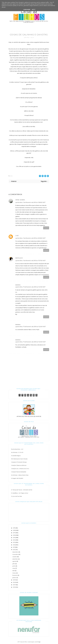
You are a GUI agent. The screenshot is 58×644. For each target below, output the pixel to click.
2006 (14, 587)
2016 (14, 535)
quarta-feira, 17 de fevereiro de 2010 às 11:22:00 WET (30, 327)
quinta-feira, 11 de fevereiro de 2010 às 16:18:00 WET (30, 238)
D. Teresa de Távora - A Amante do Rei (22, 490)
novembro (15, 554)
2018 (14, 530)
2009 (14, 580)
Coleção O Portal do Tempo (19, 462)
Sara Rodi (27, 37)
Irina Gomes (20, 200)
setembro (15, 559)
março (14, 573)
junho (14, 566)
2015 (14, 538)
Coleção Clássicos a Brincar (19, 465)
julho (14, 564)
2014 (14, 540)
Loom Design (37, 642)
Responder (46, 228)
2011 (14, 547)
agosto (14, 561)
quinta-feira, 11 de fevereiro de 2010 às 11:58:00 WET (30, 202)
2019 (14, 528)
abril (14, 571)
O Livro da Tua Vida (16, 496)
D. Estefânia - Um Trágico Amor (20, 493)
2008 (14, 582)
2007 (14, 585)
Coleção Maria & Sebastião (19, 472)
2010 (14, 550)
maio (14, 568)
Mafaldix (19, 258)
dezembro (15, 552)
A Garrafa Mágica (16, 456)
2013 (14, 542)
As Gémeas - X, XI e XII (17, 452)
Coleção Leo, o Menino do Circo (20, 469)
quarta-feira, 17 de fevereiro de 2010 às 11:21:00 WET (30, 287)
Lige (17, 236)
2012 (14, 545)
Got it (34, 10)
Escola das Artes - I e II (17, 449)
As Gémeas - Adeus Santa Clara (20, 475)
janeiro (14, 578)
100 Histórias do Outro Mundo (19, 459)
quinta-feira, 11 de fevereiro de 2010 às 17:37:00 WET (30, 261)
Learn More (27, 10)
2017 (14, 533)
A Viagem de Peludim (17, 478)
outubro (15, 557)
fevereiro (15, 575)
